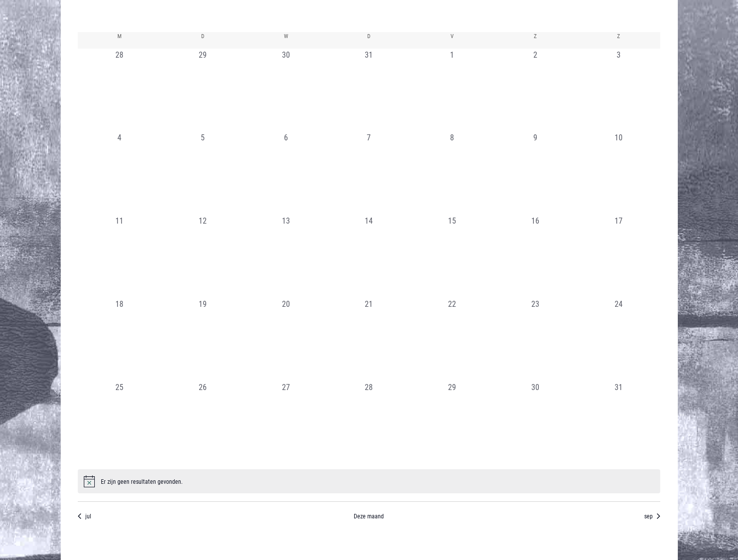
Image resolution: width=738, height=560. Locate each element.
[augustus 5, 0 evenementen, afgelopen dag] (203, 173)
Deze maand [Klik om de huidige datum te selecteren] (369, 516)
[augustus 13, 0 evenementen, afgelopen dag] (286, 256)
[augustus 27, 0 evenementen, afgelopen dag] (286, 423)
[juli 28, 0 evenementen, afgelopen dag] (119, 90)
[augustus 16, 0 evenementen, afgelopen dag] (535, 256)
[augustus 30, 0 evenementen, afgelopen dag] (535, 423)
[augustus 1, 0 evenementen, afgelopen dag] (452, 90)
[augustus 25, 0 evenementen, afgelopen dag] (119, 423)
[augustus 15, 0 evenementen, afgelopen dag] (452, 256)
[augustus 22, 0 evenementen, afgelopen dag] (452, 339)
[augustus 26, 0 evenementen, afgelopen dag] (203, 423)
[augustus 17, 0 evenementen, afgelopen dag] (619, 256)
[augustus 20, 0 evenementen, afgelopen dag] (286, 339)
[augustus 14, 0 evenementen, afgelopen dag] (369, 256)
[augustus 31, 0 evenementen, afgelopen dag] (619, 423)
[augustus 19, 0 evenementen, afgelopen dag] (203, 339)
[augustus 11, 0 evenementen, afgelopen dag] (119, 256)
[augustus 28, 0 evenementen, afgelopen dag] (369, 423)
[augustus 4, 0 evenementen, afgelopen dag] (119, 173)
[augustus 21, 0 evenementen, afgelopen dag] (369, 339)
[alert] (369, 481)
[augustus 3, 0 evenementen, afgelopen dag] (619, 90)
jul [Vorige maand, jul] (85, 516)
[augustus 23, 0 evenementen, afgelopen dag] (535, 339)
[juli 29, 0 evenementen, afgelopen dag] (203, 90)
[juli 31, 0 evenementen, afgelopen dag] (369, 90)
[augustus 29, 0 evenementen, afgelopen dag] (452, 423)
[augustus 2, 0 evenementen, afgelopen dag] (535, 90)
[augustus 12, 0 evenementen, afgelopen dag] (203, 256)
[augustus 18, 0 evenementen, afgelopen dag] (119, 339)
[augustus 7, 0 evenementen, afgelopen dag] (369, 173)
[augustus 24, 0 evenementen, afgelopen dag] (619, 339)
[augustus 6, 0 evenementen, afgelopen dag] (286, 173)
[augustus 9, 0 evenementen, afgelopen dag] (535, 173)
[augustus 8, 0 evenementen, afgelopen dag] (452, 173)
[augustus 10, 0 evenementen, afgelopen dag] (619, 173)
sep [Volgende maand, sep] (652, 516)
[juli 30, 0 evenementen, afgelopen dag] (286, 90)
